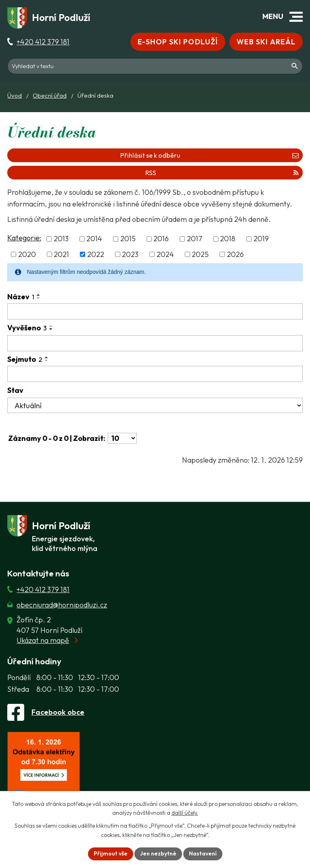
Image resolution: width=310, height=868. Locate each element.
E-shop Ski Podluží (178, 42)
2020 (27, 254)
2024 (165, 254)
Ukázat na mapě (43, 640)
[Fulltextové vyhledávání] (155, 66)
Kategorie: (24, 238)
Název (21, 297)
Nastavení (203, 853)
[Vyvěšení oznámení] (155, 343)
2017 (195, 239)
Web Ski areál (266, 42)
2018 (228, 239)
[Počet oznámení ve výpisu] (122, 438)
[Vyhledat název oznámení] (155, 311)
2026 (235, 254)
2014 (94, 239)
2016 (161, 239)
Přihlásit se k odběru (209, 155)
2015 (128, 239)
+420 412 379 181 (43, 42)
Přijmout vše (111, 853)
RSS (222, 173)
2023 (130, 254)
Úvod (15, 95)
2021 (61, 254)
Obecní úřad (50, 95)
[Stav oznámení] (155, 405)
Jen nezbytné (158, 853)
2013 (61, 239)
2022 (96, 254)
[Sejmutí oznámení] (155, 374)
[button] (296, 17)
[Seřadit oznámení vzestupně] (39, 295)
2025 (200, 254)
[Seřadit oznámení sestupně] (39, 298)
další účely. (185, 813)
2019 (261, 239)
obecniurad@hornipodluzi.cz (62, 605)
